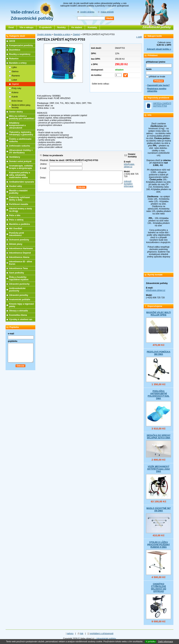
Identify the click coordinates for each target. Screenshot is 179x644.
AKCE (12, 41)
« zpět (139, 37)
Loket (14, 80)
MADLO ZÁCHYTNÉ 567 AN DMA (159, 510)
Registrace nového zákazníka (157, 90)
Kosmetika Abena (18, 315)
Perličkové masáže (19, 204)
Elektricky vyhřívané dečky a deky (19, 199)
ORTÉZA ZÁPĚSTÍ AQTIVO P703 (162, 105)
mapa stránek (107, 12)
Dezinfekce (15, 50)
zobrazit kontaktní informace (129, 184)
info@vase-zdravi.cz (129, 165)
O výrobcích (45, 27)
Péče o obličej (16, 220)
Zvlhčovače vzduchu (20, 146)
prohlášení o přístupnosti (102, 634)
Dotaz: (43, 178)
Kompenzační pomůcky (21, 45)
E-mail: (43, 168)
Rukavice (14, 59)
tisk (82, 634)
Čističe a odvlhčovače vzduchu (20, 140)
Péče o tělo (15, 215)
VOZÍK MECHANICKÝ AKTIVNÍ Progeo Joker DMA (159, 469)
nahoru (70, 634)
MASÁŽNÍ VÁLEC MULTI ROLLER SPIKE (159, 314)
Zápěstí (76, 34)
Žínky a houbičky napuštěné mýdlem (19, 278)
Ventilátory (15, 157)
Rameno (16, 76)
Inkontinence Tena (18, 268)
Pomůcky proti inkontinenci (17, 234)
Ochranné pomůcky (19, 240)
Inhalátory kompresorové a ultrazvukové (17, 125)
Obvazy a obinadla (18, 311)
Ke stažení (77, 27)
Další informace (165, 642)
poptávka (13, 341)
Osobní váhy (15, 186)
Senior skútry (16, 112)
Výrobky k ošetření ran (21, 319)
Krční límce (17, 101)
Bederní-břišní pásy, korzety (21, 106)
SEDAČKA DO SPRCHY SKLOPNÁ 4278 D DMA (159, 437)
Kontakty (92, 27)
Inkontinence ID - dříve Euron (21, 263)
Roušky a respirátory (20, 54)
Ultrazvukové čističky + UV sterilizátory (21, 151)
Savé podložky (17, 273)
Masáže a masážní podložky (18, 192)
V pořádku (151, 642)
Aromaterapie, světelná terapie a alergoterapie (21, 167)
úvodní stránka (87, 12)
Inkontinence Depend (20, 253)
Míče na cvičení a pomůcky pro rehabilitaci (22, 117)
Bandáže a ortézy (62, 34)
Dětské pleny (16, 244)
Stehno (15, 72)
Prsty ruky (16, 88)
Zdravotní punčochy (19, 284)
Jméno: (44, 164)
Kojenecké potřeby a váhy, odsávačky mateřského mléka (20, 175)
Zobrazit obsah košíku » (159, 49)
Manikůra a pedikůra (19, 224)
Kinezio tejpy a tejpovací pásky (22, 305)
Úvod (11, 27)
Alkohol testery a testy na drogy (21, 210)
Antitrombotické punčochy (17, 290)
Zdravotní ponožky (19, 295)
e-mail (11, 334)
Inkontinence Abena (19, 257)
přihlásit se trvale (157, 77)
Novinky (62, 27)
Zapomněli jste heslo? (158, 85)
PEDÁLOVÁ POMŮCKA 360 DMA (159, 353)
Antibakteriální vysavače (22, 182)
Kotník (15, 97)
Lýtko (14, 67)
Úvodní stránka (44, 34)
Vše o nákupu (27, 27)
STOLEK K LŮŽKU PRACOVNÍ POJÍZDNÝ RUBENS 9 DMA (158, 545)
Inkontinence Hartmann (21, 248)
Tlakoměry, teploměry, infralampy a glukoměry (21, 133)
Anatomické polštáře (20, 300)
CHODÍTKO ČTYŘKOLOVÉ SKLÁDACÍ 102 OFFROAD (158, 588)
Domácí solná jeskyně (20, 161)
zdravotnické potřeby (106, 639)
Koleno (15, 92)
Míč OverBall (16, 229)
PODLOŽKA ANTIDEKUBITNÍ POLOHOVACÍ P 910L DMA (159, 395)
